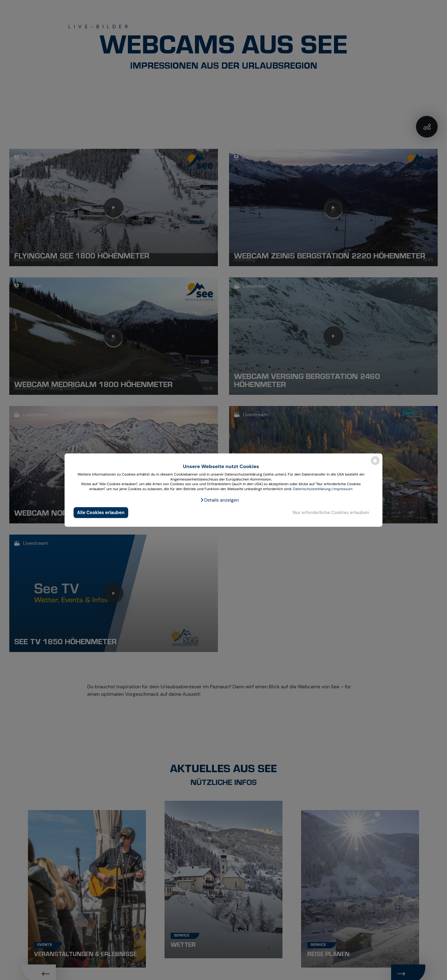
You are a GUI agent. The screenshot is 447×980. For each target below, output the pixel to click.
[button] (219, 500)
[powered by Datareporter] (375, 465)
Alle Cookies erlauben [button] (101, 513)
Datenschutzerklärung (312, 489)
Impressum (343, 489)
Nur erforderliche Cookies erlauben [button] (331, 513)
